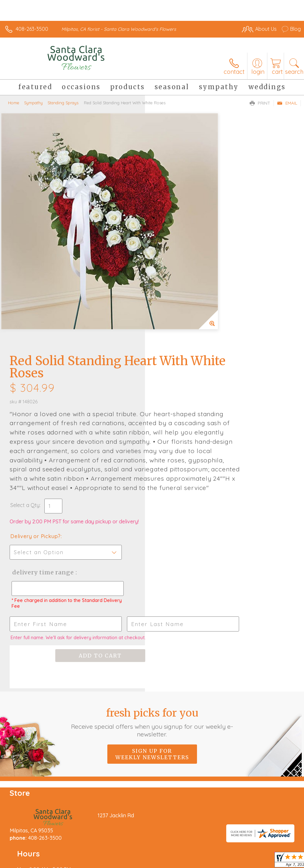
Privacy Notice (62, 853)
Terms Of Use (24, 853)
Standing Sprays (63, 103)
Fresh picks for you (152, 536)
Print (260, 103)
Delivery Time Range (187, 386)
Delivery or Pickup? (180, 350)
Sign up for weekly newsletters (152, 568)
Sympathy (33, 103)
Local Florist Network (108, 853)
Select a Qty (170, 319)
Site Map (148, 853)
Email (287, 103)
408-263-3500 (32, 29)
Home (14, 103)
